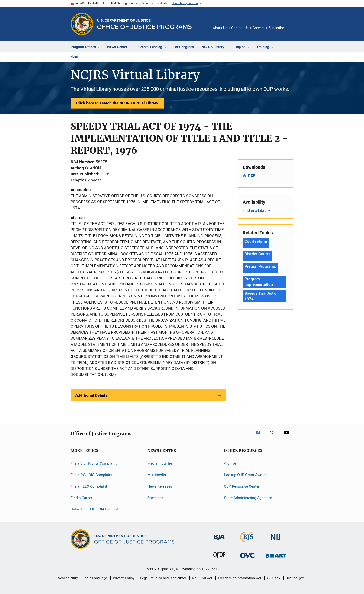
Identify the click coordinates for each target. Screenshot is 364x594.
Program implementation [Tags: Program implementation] (259, 282)
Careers (259, 28)
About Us (220, 28)
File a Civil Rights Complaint (94, 463)
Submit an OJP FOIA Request (94, 509)
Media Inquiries (160, 463)
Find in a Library (256, 210)
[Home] (144, 24)
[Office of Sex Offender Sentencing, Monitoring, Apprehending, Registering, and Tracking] (276, 558)
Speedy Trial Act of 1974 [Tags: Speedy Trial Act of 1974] (261, 296)
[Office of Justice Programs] (82, 24)
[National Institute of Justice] (276, 541)
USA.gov (274, 578)
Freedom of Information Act (240, 578)
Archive (230, 463)
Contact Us (240, 28)
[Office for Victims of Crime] (247, 559)
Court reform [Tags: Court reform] (256, 241)
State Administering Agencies (248, 498)
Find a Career (81, 498)
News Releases (160, 486)
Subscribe (276, 28)
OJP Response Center (242, 486)
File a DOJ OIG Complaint (91, 475)
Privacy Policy (124, 578)
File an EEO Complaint (89, 486)
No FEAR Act (202, 578)
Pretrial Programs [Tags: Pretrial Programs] (260, 266)
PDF (252, 176)
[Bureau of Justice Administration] (219, 541)
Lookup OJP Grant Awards (246, 475)
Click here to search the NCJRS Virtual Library (117, 103)
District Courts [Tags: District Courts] (257, 254)
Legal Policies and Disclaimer (163, 578)
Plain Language (95, 578)
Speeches (155, 498)
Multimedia (157, 475)
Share (293, 31)
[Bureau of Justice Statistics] (248, 543)
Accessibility (68, 578)
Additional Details (91, 395)
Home (75, 57)
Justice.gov (295, 578)
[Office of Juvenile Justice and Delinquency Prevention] (219, 559)
